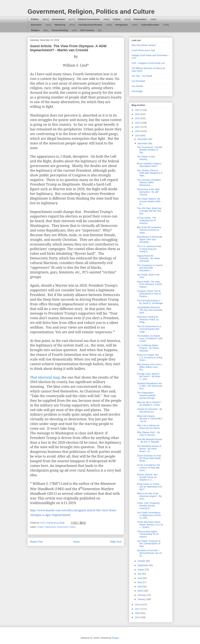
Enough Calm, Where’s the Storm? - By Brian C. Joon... (149, 377)
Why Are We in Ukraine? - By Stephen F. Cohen (150, 404)
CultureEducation (150, 25)
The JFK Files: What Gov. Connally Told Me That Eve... (149, 211)
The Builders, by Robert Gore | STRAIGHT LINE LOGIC (150, 339)
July (140, 574)
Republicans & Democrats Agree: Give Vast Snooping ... (150, 239)
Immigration (122, 25)
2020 (138, 131)
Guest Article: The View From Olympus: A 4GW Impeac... (149, 284)
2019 (138, 136)
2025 (138, 110)
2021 (138, 127)
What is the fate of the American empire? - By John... (149, 496)
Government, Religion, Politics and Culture (91, 12)
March (141, 591)
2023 (138, 118)
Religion (35, 30)
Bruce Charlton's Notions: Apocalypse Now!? (149, 165)
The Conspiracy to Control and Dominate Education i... (150, 268)
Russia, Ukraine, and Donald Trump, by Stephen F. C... (147, 477)
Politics (35, 19)
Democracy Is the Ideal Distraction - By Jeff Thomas (148, 192)
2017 (138, 609)
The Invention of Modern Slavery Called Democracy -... (149, 183)
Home (76, 542)
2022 (138, 123)
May (140, 582)
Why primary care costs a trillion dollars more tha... (149, 367)
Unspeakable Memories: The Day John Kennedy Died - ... (150, 310)
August (141, 570)
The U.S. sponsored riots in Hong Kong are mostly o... (149, 249)
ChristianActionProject (90, 25)
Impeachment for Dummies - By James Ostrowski (149, 258)
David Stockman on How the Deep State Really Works (149, 458)
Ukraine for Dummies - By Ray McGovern (150, 410)
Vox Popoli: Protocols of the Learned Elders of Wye (149, 544)
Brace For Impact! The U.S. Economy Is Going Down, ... (150, 358)
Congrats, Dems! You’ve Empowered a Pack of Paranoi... (149, 294)
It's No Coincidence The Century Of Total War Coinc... (149, 468)
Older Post (116, 542)
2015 (138, 617)
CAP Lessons (87, 30)
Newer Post (36, 542)
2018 (138, 605)
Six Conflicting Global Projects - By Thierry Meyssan (148, 348)
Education (36, 25)
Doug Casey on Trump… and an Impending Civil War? (149, 487)
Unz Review (137, 86)
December (143, 139)
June (140, 578)
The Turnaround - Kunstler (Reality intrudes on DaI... (150, 150)
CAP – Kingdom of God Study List (148, 63)
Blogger (115, 638)
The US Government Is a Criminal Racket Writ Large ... (149, 329)
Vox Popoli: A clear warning (146, 158)
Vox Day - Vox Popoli (142, 76)
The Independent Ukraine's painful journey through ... (147, 395)
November (143, 143)
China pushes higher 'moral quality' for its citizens (148, 534)
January (142, 599)
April (140, 587)
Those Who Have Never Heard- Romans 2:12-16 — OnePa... (150, 525)
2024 (138, 114)
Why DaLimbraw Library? (144, 45)
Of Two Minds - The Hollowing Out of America (147, 220)
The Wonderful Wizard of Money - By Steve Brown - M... (149, 449)
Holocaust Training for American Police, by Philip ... (148, 320)
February (142, 595)
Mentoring (60, 25)
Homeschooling (60, 30)
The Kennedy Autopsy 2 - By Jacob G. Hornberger (150, 302)
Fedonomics (140, 19)
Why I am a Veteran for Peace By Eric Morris (148, 427)
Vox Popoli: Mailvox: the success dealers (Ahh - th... (149, 201)
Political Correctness (89, 19)
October (142, 561)
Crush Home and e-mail (143, 50)
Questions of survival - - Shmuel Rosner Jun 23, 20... (150, 553)
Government (58, 19)
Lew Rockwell (138, 81)
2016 (138, 613)
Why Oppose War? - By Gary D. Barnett (149, 434)
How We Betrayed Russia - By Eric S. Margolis (149, 441)
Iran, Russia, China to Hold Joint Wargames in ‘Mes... (150, 173)
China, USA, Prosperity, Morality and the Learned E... (149, 506)
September (143, 565)
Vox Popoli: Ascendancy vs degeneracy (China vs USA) (149, 515)
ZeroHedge (137, 91)
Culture (117, 19)
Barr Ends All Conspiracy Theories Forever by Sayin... (149, 230)
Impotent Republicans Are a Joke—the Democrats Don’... (150, 386)
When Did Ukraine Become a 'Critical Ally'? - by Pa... (150, 419)
